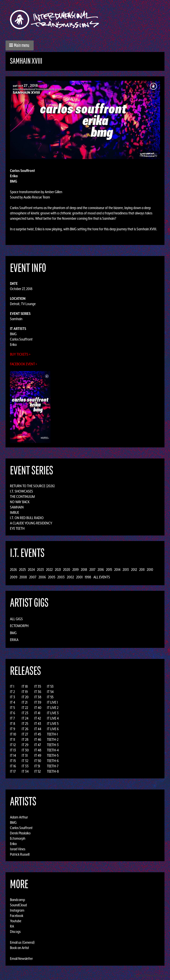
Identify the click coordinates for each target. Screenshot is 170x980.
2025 (22, 570)
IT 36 (38, 692)
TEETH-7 (53, 766)
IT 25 (25, 724)
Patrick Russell (20, 854)
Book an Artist (19, 948)
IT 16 (13, 766)
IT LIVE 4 (53, 718)
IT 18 (25, 686)
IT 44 (38, 729)
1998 (88, 577)
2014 (117, 570)
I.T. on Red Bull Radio (27, 518)
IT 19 (25, 692)
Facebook (17, 916)
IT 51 (37, 766)
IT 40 (38, 708)
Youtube (16, 921)
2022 (49, 570)
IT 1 (12, 686)
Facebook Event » (24, 364)
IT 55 (50, 697)
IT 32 (25, 761)
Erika (13, 345)
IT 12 (13, 745)
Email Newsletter (21, 959)
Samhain (16, 319)
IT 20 (25, 697)
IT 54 (50, 692)
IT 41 (37, 713)
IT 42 (38, 718)
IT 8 (13, 724)
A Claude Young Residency (31, 523)
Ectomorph (19, 626)
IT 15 (13, 761)
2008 (23, 577)
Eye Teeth (17, 528)
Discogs (15, 932)
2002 (70, 577)
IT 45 (38, 734)
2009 (14, 577)
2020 (67, 570)
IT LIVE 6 (53, 729)
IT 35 (38, 686)
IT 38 (38, 697)
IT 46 (38, 739)
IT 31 (25, 755)
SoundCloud (18, 905)
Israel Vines (18, 849)
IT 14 (13, 755)
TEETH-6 (53, 761)
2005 (52, 577)
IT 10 (13, 734)
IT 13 (13, 750)
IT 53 (50, 686)
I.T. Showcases (21, 491)
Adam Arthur (19, 817)
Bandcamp (17, 900)
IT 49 (38, 755)
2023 (40, 570)
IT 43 (38, 724)
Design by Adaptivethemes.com (151, 975)
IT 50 (38, 761)
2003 (61, 577)
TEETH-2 (53, 739)
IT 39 (38, 702)
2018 (84, 570)
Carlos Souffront (21, 339)
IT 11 (13, 739)
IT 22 (25, 708)
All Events (102, 577)
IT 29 (25, 745)
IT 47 (38, 745)
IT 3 (13, 697)
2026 (13, 570)
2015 (109, 570)
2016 (101, 570)
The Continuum (22, 497)
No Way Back (20, 502)
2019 (75, 570)
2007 (33, 577)
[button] (20, 45)
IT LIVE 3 (53, 713)
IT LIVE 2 (53, 708)
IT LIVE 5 (53, 724)
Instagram (17, 910)
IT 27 (25, 734)
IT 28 (25, 739)
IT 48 (38, 750)
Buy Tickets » (20, 354)
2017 (92, 570)
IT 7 (12, 718)
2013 (126, 570)
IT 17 (13, 771)
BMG (13, 334)
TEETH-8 (53, 771)
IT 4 (13, 702)
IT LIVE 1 (52, 702)
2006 (42, 577)
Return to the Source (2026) (32, 486)
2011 (142, 570)
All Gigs (16, 619)
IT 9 (13, 729)
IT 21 (25, 702)
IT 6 (13, 713)
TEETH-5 (53, 755)
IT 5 (12, 708)
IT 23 (25, 713)
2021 (58, 570)
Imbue (14, 512)
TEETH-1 (52, 734)
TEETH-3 (53, 745)
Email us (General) (22, 942)
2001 (79, 577)
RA (12, 926)
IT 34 (25, 771)
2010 (150, 570)
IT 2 (12, 692)
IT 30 (25, 750)
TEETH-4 (53, 750)
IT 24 (25, 718)
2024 (31, 570)
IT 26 (25, 729)
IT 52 (38, 771)
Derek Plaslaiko (20, 833)
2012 (134, 570)
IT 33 (25, 766)
